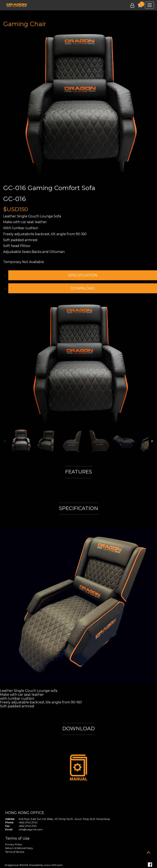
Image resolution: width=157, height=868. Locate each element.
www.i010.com (53, 865)
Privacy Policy (14, 844)
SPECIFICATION (83, 275)
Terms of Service (15, 852)
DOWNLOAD (83, 288)
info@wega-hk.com (31, 829)
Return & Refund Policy (19, 848)
